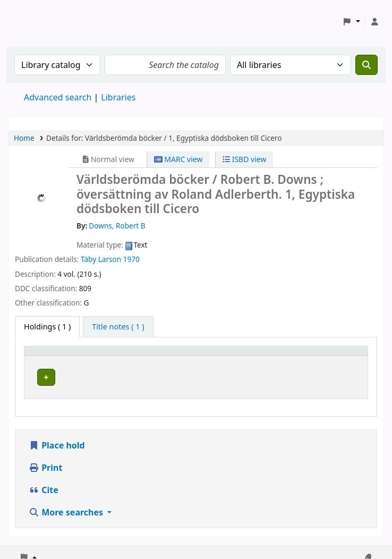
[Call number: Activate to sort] (257, 355)
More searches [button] (67, 503)
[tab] (118, 327)
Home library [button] (53, 356)
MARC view (178, 159)
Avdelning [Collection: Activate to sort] (151, 356)
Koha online (35, 22)
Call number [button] (238, 356)
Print (45, 458)
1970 (131, 259)
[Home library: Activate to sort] (76, 355)
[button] (351, 22)
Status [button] (321, 356)
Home (24, 138)
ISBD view (244, 159)
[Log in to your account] (374, 22)
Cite (44, 480)
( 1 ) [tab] (47, 327)
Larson (110, 259)
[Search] (367, 65)
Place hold (57, 436)
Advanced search (58, 97)
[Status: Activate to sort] (336, 355)
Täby (88, 259)
